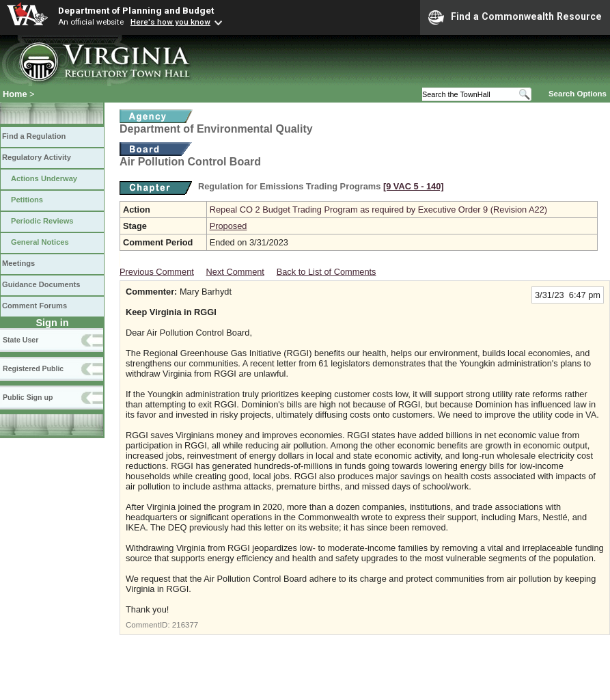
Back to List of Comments (327, 272)
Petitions (27, 200)
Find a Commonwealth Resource (515, 17)
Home (15, 94)
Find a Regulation (34, 136)
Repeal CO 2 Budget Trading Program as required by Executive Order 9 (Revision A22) (378, 210)
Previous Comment (157, 272)
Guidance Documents (41, 284)
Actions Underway (44, 178)
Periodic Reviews (42, 221)
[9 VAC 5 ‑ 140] (414, 186)
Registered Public (33, 368)
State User (20, 340)
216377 (185, 625)
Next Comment (235, 272)
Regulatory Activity (37, 157)
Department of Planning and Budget (136, 10)
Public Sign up (28, 397)
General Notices (40, 242)
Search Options (578, 94)
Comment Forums (34, 306)
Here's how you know (170, 22)
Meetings (18, 263)
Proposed (228, 226)
